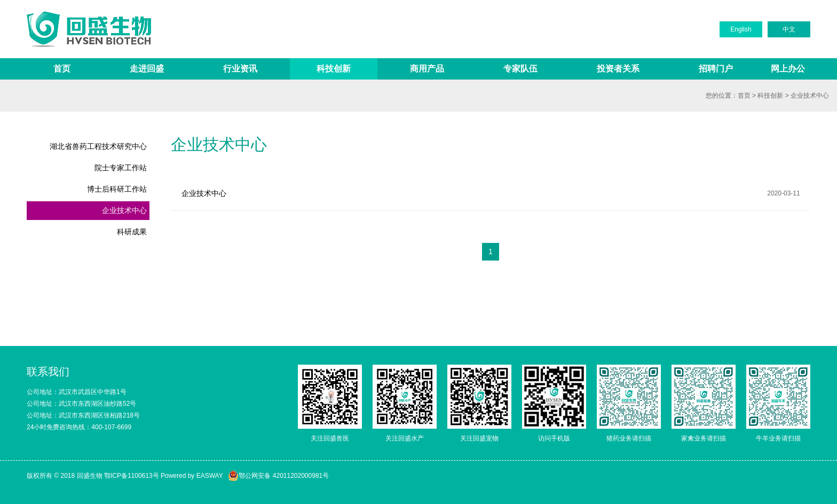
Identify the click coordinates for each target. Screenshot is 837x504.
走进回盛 (147, 69)
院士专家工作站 (121, 168)
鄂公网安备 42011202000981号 (278, 476)
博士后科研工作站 (117, 189)
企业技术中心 (810, 96)
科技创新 (334, 69)
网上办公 (788, 69)
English (741, 29)
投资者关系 (618, 69)
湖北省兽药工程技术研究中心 (98, 146)
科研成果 (132, 232)
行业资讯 (240, 69)
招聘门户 (716, 69)
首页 (62, 69)
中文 (789, 29)
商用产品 (427, 69)
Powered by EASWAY (192, 476)
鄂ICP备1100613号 (132, 476)
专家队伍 (520, 69)
